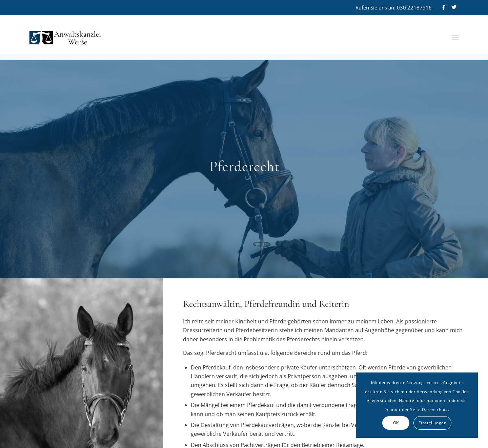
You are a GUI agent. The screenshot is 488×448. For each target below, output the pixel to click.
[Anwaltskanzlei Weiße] (94, 38)
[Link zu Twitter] (454, 7)
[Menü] (455, 38)
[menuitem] (455, 38)
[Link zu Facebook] (443, 7)
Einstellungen (433, 423)
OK (396, 423)
